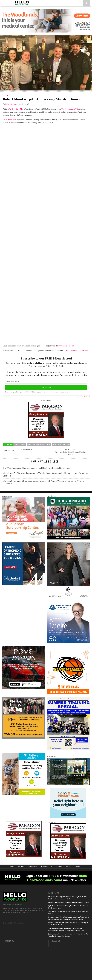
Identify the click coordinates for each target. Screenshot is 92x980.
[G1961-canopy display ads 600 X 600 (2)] (24, 539)
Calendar (21, 866)
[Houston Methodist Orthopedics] (24, 584)
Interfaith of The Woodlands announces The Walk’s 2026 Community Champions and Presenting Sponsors (45, 475)
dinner (17, 445)
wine (60, 445)
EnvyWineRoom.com (66, 346)
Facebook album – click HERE (76, 351)
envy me (23, 445)
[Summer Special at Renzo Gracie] (68, 750)
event (29, 445)
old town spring (39, 445)
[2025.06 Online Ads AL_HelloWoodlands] (24, 739)
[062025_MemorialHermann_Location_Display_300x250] (68, 818)
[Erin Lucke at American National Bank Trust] (68, 643)
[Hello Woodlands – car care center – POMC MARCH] (24, 688)
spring (48, 445)
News (12, 866)
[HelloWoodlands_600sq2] (68, 539)
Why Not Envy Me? (16, 109)
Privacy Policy (33, 866)
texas (54, 445)
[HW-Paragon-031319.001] (46, 437)
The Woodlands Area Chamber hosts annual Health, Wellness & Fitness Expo (37, 468)
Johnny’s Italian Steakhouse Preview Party (70, 453)
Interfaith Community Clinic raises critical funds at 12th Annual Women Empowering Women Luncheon (43, 482)
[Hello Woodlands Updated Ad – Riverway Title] (68, 785)
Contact (69, 866)
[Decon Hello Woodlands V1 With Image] (24, 795)
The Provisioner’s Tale (70, 109)
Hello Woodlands (12, 104)
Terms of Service (47, 866)
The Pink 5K (9, 450)
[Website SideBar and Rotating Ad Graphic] (68, 694)
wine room (66, 445)
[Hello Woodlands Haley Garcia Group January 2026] (68, 598)
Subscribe (78, 866)
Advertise (59, 866)
